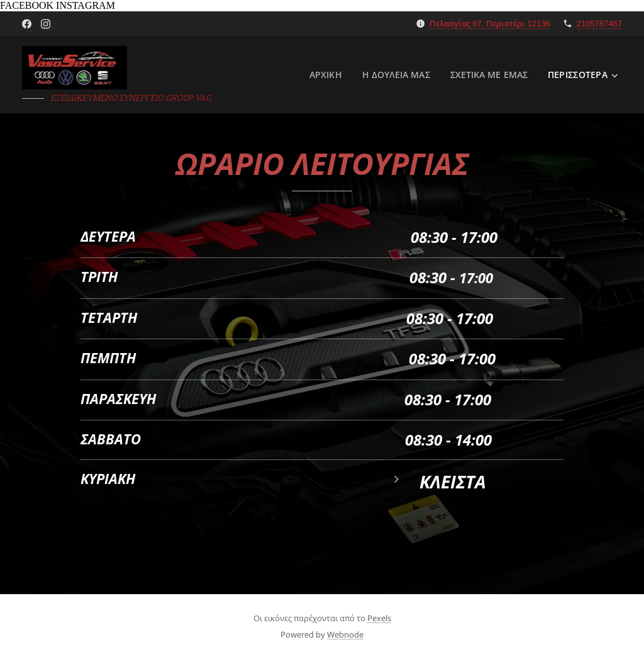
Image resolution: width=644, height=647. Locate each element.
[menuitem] (326, 75)
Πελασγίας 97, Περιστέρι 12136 (490, 24)
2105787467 (599, 24)
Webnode (345, 634)
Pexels (379, 618)
